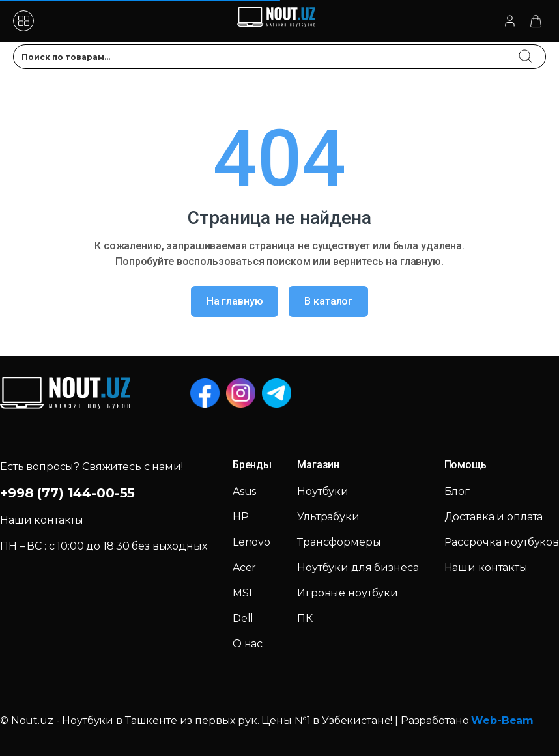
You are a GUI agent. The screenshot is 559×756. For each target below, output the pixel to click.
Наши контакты (486, 567)
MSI (242, 593)
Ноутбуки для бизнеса (358, 567)
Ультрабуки (328, 517)
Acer (244, 567)
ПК (305, 618)
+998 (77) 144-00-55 (67, 493)
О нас (248, 644)
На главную (235, 301)
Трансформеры (339, 542)
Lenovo (251, 542)
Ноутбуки (323, 491)
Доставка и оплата (494, 517)
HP (241, 517)
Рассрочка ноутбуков (502, 542)
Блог (457, 491)
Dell (243, 618)
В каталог (328, 301)
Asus (244, 491)
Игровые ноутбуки (348, 593)
